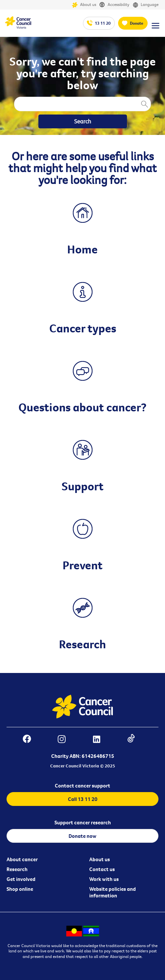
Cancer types (83, 328)
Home (82, 249)
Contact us (102, 869)
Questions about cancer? (82, 407)
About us (84, 5)
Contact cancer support (82, 786)
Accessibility (114, 5)
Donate (137, 23)
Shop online (20, 889)
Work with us (104, 879)
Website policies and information (113, 892)
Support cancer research (83, 822)
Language (145, 5)
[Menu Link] (155, 29)
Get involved (21, 879)
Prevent (83, 565)
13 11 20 (103, 23)
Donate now (82, 836)
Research (82, 644)
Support (83, 486)
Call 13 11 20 (83, 799)
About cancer (22, 859)
